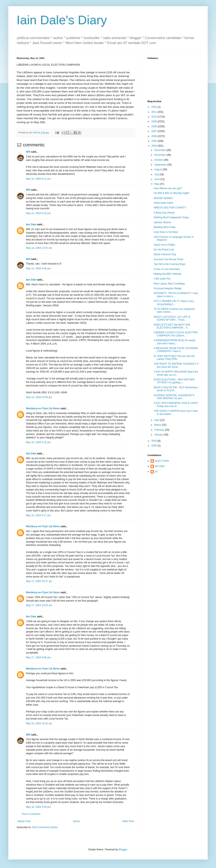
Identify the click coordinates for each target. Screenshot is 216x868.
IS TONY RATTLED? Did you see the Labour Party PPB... (174, 358)
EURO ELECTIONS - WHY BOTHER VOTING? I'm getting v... (174, 381)
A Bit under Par (162, 279)
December (160, 150)
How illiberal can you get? (168, 188)
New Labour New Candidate (169, 284)
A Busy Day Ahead (164, 213)
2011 (155, 112)
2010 (155, 117)
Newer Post (24, 821)
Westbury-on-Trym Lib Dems (43, 408)
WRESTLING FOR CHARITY (170, 208)
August (159, 169)
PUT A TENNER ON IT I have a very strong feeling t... (174, 303)
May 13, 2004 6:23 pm (38, 213)
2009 (155, 121)
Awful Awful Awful (163, 203)
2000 (155, 446)
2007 (155, 131)
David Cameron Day (165, 254)
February (160, 430)
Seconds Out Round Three (169, 259)
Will (28, 152)
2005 (155, 141)
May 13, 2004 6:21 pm (38, 179)
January (159, 435)
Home (76, 821)
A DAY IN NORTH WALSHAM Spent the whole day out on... (176, 373)
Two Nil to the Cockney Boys (170, 264)
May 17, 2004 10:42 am (39, 605)
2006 (155, 136)
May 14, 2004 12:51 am (39, 248)
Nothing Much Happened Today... (172, 217)
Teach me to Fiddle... (165, 245)
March (158, 425)
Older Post (128, 821)
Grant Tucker (162, 461)
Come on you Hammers (167, 269)
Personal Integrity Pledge (168, 288)
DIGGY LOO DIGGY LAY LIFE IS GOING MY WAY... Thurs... (172, 318)
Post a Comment (31, 814)
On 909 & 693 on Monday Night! (171, 193)
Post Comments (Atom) (45, 827)
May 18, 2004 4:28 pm (38, 807)
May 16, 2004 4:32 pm (38, 442)
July (157, 174)
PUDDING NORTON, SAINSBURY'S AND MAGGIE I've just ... (174, 397)
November (160, 155)
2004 (155, 146)
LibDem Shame (162, 222)
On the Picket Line (164, 250)
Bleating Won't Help (165, 227)
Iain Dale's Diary (62, 20)
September (161, 165)
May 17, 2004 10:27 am (39, 581)
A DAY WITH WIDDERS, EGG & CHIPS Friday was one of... (176, 405)
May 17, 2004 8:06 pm (38, 657)
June (157, 179)
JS (156, 472)
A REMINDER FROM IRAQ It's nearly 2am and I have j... (174, 342)
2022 (155, 107)
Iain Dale (31, 224)
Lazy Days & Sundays (166, 232)
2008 (155, 126)
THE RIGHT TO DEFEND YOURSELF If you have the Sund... (176, 365)
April (157, 420)
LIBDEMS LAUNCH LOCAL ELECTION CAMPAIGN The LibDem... (176, 334)
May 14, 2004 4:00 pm (38, 268)
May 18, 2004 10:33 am (39, 723)
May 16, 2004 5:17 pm (38, 515)
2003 (155, 441)
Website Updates (163, 198)
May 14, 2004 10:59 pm (39, 397)
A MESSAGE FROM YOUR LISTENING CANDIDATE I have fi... (176, 350)
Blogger (123, 850)
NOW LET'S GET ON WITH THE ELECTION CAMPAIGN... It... (172, 326)
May (157, 184)
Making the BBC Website (168, 274)
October (159, 160)
